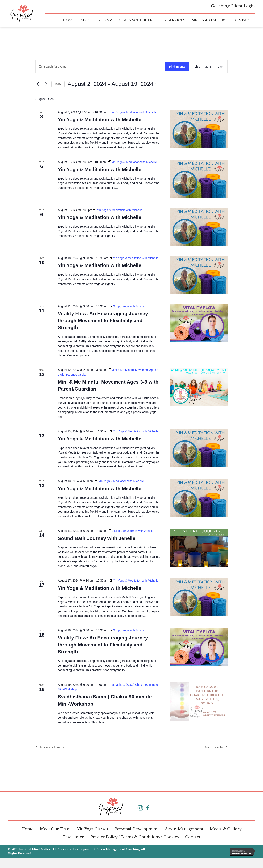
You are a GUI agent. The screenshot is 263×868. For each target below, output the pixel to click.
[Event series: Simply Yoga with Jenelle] (127, 306)
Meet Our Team (55, 829)
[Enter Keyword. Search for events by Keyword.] (100, 67)
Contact (193, 837)
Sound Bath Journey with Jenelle (96, 538)
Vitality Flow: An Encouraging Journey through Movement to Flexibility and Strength (103, 320)
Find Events (177, 67)
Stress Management (184, 829)
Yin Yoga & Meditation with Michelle (99, 119)
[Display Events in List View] (197, 67)
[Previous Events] (38, 84)
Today (58, 84)
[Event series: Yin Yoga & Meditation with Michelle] (132, 112)
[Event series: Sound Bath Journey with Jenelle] (131, 531)
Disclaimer (74, 837)
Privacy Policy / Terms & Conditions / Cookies (135, 837)
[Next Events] (46, 84)
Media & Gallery (226, 829)
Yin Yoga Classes (93, 829)
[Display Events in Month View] (208, 67)
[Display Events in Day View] (220, 67)
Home (27, 829)
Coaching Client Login (233, 6)
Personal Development (137, 829)
